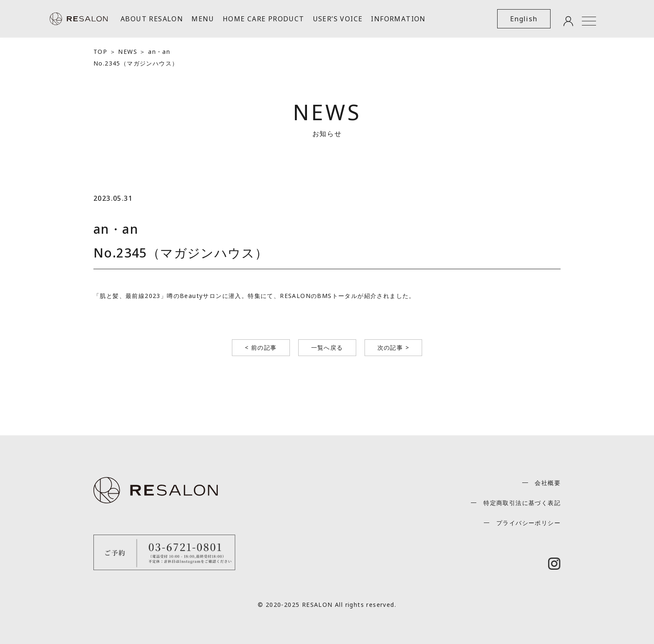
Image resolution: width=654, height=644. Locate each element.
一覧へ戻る (327, 347)
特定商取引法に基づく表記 (522, 503)
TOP (100, 52)
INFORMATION (398, 19)
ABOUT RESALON (152, 19)
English (524, 19)
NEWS (128, 52)
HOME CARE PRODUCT (264, 19)
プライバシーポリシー (528, 523)
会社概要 (548, 483)
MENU (203, 19)
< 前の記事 (261, 347)
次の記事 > (393, 347)
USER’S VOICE (338, 19)
